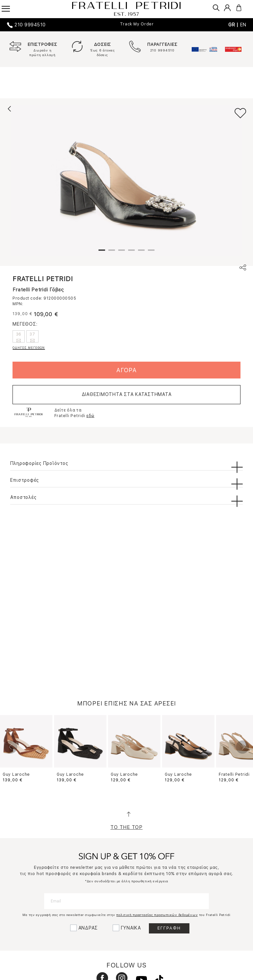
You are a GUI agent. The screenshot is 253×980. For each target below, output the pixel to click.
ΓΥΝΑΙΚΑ (131, 928)
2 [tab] (112, 253)
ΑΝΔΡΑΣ (88, 928)
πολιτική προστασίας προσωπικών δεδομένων (157, 915)
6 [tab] (151, 253)
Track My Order (137, 24)
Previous (11, 747)
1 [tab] (102, 253)
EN (243, 25)
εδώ (90, 416)
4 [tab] (131, 253)
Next (242, 747)
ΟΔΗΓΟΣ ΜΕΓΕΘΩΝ (29, 348)
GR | (234, 25)
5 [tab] (141, 253)
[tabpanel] (126, 180)
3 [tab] (122, 253)
